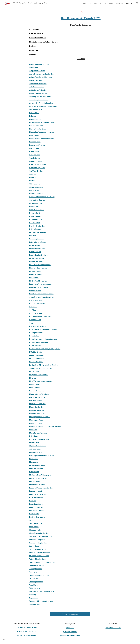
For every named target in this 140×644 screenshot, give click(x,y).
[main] (81, 18)
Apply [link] (111, 3)
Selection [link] (93, 3)
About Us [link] (119, 3)
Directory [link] (129, 3)
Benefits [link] (103, 3)
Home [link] (84, 3)
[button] (137, 3)
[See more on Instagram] (70, 614)
